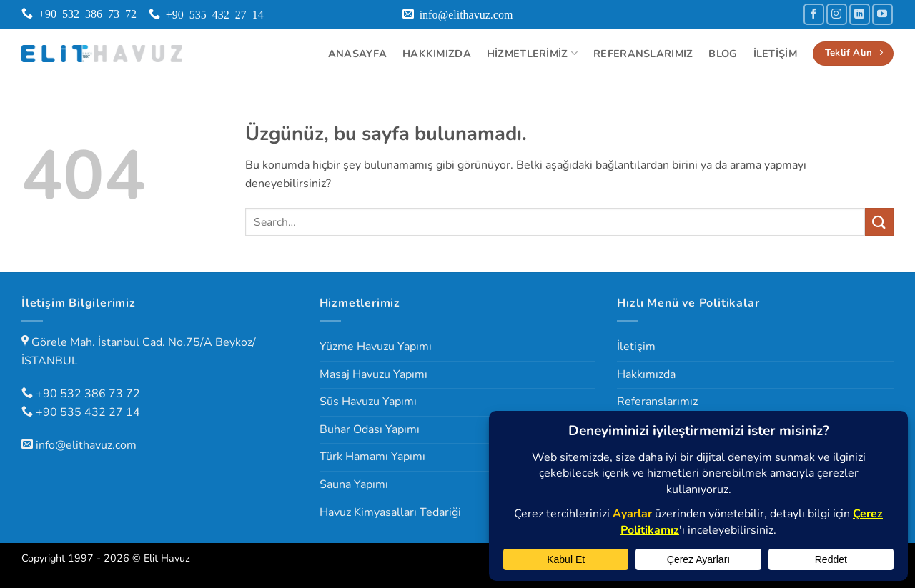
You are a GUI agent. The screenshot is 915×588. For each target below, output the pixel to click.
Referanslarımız (643, 54)
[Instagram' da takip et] (837, 14)
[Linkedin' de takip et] (860, 14)
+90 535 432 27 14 (88, 412)
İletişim (775, 54)
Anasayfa (357, 54)
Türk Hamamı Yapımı (372, 457)
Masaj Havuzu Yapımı (374, 374)
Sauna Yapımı (354, 484)
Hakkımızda (437, 54)
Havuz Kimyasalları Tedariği (390, 512)
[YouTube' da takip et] (882, 14)
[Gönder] (879, 222)
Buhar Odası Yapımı (370, 429)
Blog (723, 54)
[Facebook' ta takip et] (814, 14)
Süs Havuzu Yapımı (368, 402)
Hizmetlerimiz (532, 54)
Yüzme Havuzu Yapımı (376, 347)
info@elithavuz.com (86, 445)
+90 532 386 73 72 (88, 394)
